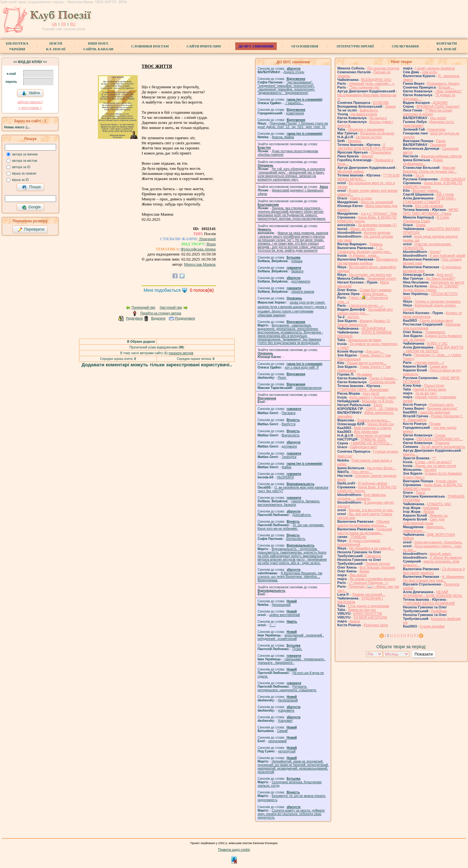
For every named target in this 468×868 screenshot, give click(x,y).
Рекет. (282, 378)
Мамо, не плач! (363, 229)
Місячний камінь (351, 171)
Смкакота (373, 556)
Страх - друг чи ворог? (433, 462)
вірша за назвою (24, 173)
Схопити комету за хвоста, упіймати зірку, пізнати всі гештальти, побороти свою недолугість (291, 814)
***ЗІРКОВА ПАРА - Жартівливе (363, 390)
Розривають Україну (443, 83)
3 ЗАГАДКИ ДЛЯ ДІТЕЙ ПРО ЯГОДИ (365, 147)
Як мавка (364, 374)
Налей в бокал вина (430, 389)
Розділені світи (376, 625)
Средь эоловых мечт (436, 320)
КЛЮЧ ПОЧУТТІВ (367, 613)
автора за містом (25, 161)
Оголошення (305, 46)
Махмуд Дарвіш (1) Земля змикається (364, 323)
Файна (287, 467)
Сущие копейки (432, 626)
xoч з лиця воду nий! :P (302, 367)
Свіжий (283, 731)
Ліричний (207, 239)
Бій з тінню (445, 194)
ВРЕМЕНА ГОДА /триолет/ (438, 106)
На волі (430, 470)
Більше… (446, 87)
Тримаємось (435, 332)
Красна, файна (283, 137)
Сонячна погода (382, 382)
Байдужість (369, 110)
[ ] (388, 635)
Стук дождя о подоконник (368, 606)
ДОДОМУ (440, 103)
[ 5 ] (415, 635)
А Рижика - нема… (365, 255)
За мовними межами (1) (377, 225)
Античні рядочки (377, 233)
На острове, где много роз (370, 275)
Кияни (365, 571)
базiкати (297, 271)
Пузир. (297, 649)
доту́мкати (289, 446)
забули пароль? (30, 102)
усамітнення (295, 113)
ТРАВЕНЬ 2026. (373, 439)
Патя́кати (289, 413)
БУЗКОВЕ (381, 103)
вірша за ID (20, 180)
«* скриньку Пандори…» (368, 583)
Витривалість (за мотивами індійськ (368, 261)
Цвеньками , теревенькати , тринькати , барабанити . (292, 661)
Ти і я (419, 175)
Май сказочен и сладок (373, 428)
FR (64, 24)
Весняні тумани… (427, 190)
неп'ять (353, 317)
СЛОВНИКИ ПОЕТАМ (150, 46)
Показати (424, 654)
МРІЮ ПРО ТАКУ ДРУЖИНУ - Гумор (431, 212)
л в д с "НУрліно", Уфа (379, 213)
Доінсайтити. (302, 515)
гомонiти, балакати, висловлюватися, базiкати (289, 503)
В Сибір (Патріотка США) (426, 219)
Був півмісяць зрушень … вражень (362, 497)
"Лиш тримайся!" (449, 91)
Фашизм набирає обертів (441, 156)
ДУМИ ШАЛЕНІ (453, 179)
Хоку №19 (371, 393)
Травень (376, 244)
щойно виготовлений (285, 615)
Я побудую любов (372, 483)
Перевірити (31, 230)
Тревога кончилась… (374, 420)
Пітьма (435, 424)
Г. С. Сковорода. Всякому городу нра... (365, 250)
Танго (378, 405)
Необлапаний (288, 700)
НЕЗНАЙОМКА (373, 328)
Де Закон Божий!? (441, 278)
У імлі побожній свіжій (447, 255)
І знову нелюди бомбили (435, 68)
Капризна (431, 508)
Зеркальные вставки (364, 340)
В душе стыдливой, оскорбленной (359, 542)
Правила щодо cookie (234, 850)
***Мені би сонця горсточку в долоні (428, 112)
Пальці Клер (434, 385)
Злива (421, 225)
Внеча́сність (291, 435)
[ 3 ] (401, 635)
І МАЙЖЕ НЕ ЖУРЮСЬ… (372, 443)
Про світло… (362, 472)
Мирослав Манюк (200, 264)
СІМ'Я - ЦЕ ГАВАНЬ (382, 409)
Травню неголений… (369, 594)
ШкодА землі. (441, 554)
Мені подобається (162, 290)
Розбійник (439, 611)
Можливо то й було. (378, 401)
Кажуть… (410, 454)
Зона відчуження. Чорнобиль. (439, 542)
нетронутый (287, 751)
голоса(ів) (202, 290)
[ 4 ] (408, 635)
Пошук (31, 187)
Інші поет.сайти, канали (98, 46)
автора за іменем (25, 154)
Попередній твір (143, 308)
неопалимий (278, 741)
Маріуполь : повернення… (424, 529)
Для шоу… (375, 351)
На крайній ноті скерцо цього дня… (365, 311)
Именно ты (439, 515)
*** (434, 458)
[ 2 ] (395, 635)
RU (73, 24)
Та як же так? (426, 393)
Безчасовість (296, 539)
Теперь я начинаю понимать (438, 301)
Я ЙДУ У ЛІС (437, 343)
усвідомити (286, 710)
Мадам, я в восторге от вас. (371, 510)
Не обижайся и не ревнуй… (372, 548)
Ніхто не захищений (377, 202)
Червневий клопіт (382, 278)
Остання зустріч (369, 137)
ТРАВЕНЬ (358, 537)
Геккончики (436, 129)
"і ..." (273, 625)
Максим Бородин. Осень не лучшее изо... (430, 169)
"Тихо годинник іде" (364, 87)
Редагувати (134, 318)
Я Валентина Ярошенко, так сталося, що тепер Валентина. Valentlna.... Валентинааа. (290, 577)
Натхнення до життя (448, 282)
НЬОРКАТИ (285, 477)
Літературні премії (355, 46)
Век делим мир (366, 432)
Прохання (438, 145)
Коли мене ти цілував (373, 435)
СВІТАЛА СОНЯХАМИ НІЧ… (440, 439)
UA (54, 24)
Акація (355, 621)
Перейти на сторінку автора (161, 313)
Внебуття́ (289, 424)
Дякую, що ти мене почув (435, 466)
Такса (420, 492)
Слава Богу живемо (376, 290)
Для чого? (445, 275)
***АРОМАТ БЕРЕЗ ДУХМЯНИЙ (429, 603)
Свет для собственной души (424, 521)
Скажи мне (439, 366)
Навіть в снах (361, 198)
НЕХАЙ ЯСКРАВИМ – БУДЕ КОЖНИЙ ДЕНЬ (433, 594)
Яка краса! (358, 575)
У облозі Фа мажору (446, 557)
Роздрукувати (185, 318)
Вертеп (367, 156)
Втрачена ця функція (377, 133)
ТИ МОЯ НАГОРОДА (370, 617)
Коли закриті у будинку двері (373, 397)
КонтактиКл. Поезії (446, 46)
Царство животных (435, 412)
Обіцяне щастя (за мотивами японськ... (363, 523)
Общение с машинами (366, 129)
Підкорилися (381, 152)
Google (31, 207)
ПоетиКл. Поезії (56, 46)
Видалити (158, 318)
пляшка (297, 261)
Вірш (211, 244)
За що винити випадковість (443, 447)
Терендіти (289, 457)
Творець (355, 141)
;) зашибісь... (294, 103)
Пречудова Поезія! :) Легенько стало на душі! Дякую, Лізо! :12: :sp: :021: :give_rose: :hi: (293, 125)
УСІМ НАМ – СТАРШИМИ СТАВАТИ (430, 200)
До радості (378, 118)
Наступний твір (171, 308)
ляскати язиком (303, 292)
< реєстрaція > (30, 108)
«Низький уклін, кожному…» (372, 83)
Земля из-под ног (362, 610)
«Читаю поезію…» (429, 362)
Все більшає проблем (377, 567)
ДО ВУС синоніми (256, 46)
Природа (442, 443)
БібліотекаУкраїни (17, 46)
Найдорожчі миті (364, 447)
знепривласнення (308, 388)
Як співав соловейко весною (372, 579)
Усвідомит (285, 721)
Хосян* (435, 252)
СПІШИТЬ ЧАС (439, 504)
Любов (429, 512)
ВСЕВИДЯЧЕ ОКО (376, 80)
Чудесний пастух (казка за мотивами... (365, 531)
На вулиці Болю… (381, 468)
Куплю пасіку (447, 481)
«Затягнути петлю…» (366, 305)
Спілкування (405, 46)
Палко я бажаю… (384, 378)
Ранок (441, 141)
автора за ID (21, 167)
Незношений (281, 605)
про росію (438, 118)
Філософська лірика (198, 249)
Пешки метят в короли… (367, 363)
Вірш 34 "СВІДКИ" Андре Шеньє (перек (431, 288)
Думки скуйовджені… (423, 162)
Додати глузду (294, 72)
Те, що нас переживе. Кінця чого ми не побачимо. (291, 527)
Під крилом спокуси (383, 68)
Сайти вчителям (204, 46)
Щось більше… (375, 294)
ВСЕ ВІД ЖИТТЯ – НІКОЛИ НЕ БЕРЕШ (433, 349)
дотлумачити (301, 281)
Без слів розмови (429, 206)
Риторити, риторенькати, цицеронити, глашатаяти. (287, 688)
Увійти (31, 93)
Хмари (390, 106)
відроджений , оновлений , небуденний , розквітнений (291, 637)
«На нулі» (430, 72)
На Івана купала (364, 114)
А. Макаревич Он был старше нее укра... (434, 578)
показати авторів (181, 353)
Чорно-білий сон (381, 424)
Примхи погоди (378, 563)
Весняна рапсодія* (442, 408)
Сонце (440, 435)
